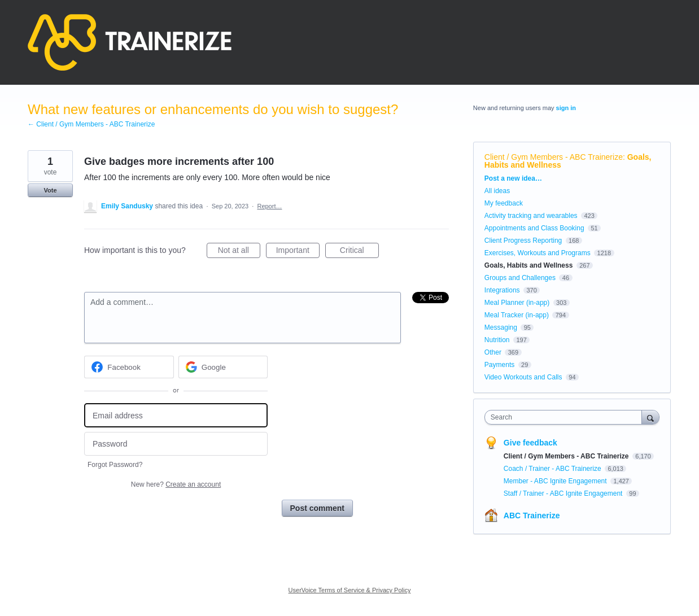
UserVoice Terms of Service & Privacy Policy (350, 590)
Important (298, 252)
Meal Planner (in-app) (517, 303)
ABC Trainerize (532, 515)
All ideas (497, 191)
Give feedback (530, 443)
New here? (176, 484)
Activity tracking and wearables (531, 216)
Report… (269, 206)
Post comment (317, 508)
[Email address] (176, 415)
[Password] (176, 444)
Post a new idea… (513, 178)
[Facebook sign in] (129, 367)
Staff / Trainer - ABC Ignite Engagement (564, 493)
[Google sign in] (223, 367)
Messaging (501, 327)
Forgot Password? (115, 465)
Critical (359, 252)
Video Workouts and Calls (523, 377)
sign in (566, 108)
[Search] (650, 417)
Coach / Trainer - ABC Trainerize (553, 469)
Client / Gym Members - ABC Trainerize (554, 157)
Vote (50, 190)
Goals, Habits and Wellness (529, 265)
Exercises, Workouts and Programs (538, 253)
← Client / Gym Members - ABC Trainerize (91, 124)
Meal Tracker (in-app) (517, 315)
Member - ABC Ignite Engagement (556, 481)
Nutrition (497, 340)
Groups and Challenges (520, 278)
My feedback (504, 203)
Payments (499, 365)
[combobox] (566, 417)
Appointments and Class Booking (534, 228)
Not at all (239, 252)
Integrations (502, 290)
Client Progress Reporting (523, 241)
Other (493, 352)
